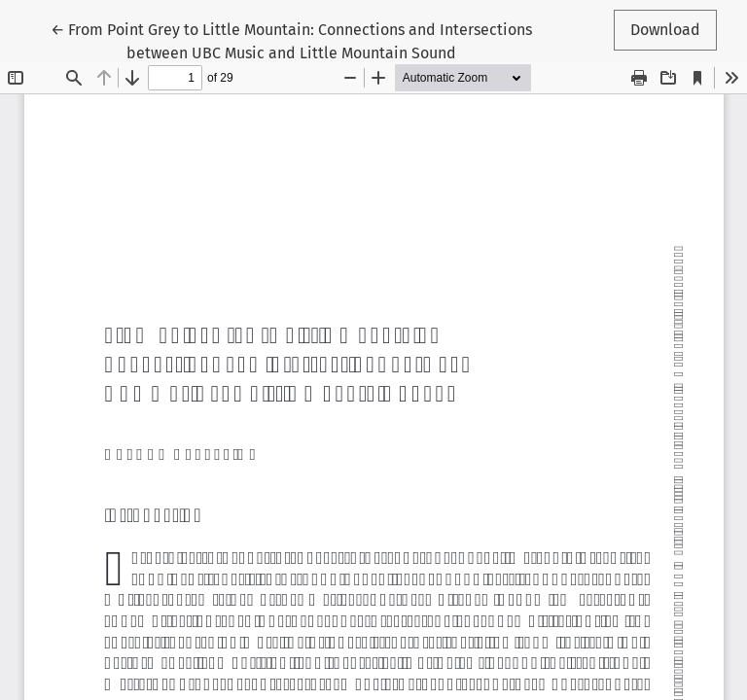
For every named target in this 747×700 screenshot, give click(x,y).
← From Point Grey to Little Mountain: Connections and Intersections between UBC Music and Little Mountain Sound (291, 40)
